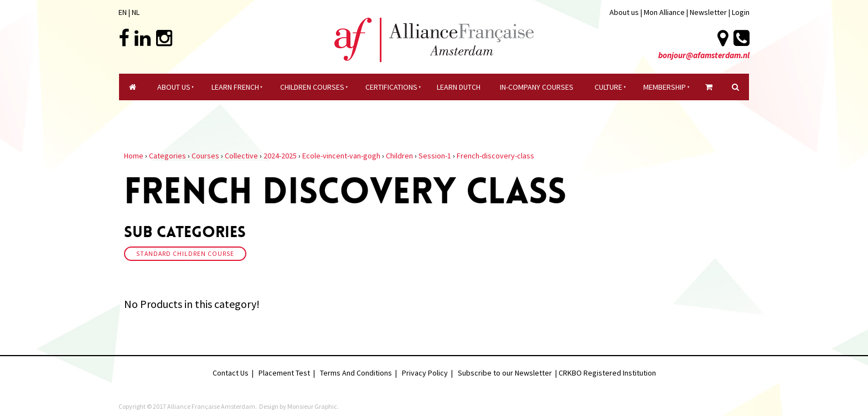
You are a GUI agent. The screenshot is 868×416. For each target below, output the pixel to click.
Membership (665, 87)
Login (741, 12)
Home (134, 156)
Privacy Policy (425, 373)
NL (136, 12)
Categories (167, 156)
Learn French (235, 87)
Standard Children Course (185, 254)
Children (399, 156)
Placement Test (284, 373)
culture (608, 87)
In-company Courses (537, 87)
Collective (241, 156)
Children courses (312, 87)
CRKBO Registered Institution (607, 373)
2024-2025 (280, 156)
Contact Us (231, 373)
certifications (391, 87)
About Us (174, 87)
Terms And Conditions (356, 373)
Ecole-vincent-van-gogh (341, 156)
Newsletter (709, 12)
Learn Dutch (459, 87)
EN (123, 12)
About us (624, 12)
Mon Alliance (664, 12)
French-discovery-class (495, 156)
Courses (205, 156)
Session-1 (435, 156)
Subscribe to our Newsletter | (508, 373)
